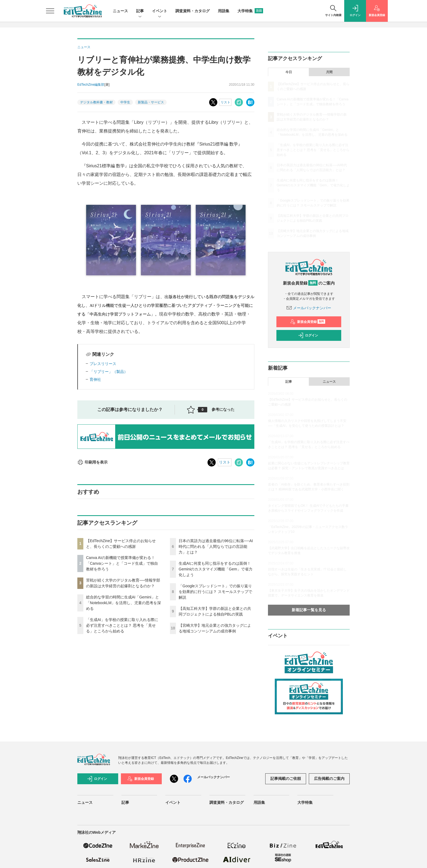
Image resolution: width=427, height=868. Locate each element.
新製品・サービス (151, 102)
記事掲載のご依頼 (286, 779)
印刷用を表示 (92, 462)
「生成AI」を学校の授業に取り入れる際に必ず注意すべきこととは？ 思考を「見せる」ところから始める (122, 625)
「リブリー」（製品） (109, 372)
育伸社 (95, 379)
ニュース (120, 11)
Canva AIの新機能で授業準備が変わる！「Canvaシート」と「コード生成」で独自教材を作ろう (122, 563)
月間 (329, 72)
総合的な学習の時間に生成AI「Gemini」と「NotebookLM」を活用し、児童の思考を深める (123, 603)
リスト (225, 102)
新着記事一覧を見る (309, 610)
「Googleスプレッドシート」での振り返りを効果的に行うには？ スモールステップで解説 (215, 592)
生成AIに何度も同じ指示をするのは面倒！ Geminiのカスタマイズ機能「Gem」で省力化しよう (216, 569)
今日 (289, 72)
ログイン (308, 335)
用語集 (224, 11)
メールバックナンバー (309, 308)
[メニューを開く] (50, 11)
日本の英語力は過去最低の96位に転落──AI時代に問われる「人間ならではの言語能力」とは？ (216, 546)
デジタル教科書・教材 (96, 102)
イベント (160, 11)
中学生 (125, 102)
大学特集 (250, 11)
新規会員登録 (308, 322)
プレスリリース (103, 364)
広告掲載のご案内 (329, 779)
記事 (140, 11)
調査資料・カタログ (193, 11)
